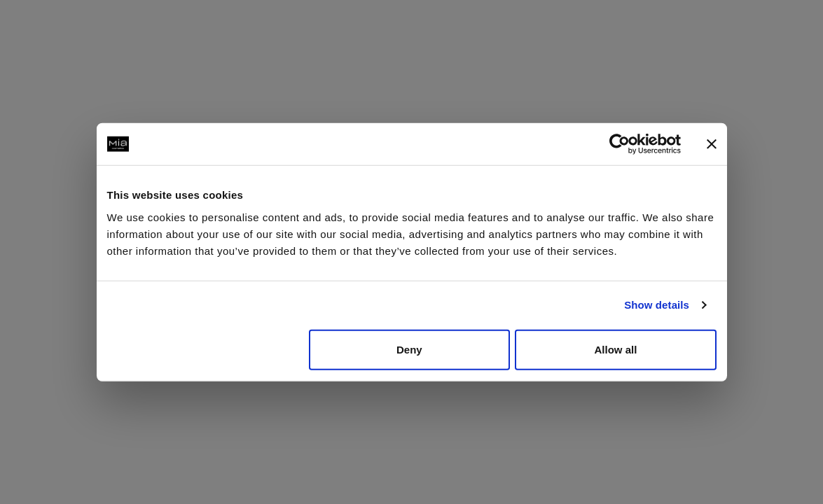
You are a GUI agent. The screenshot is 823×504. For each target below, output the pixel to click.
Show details (657, 305)
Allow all (616, 349)
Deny (409, 349)
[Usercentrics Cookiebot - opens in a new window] (620, 144)
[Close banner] (712, 144)
